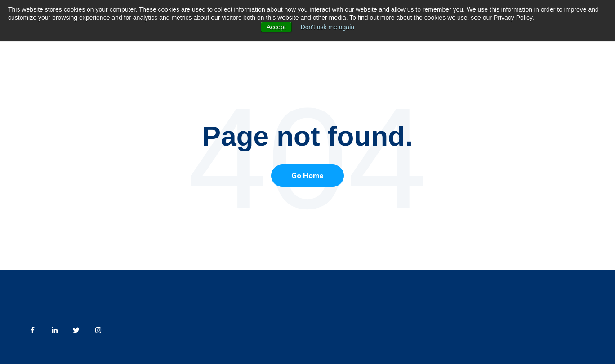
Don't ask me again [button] (328, 27)
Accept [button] (276, 27)
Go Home (307, 176)
